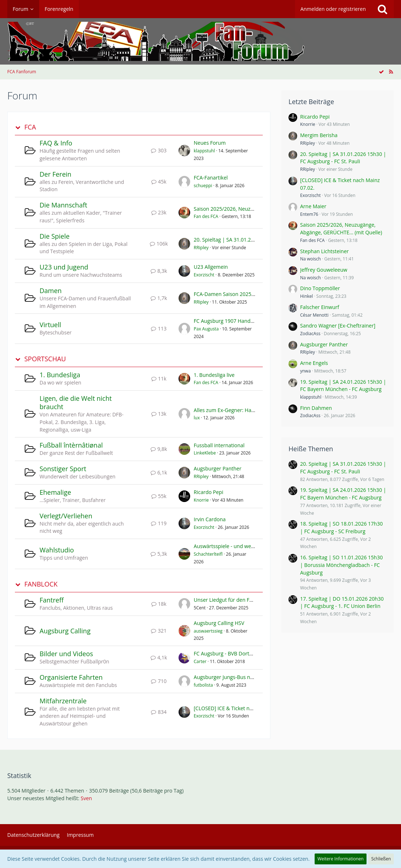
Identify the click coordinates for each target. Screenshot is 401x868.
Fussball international (219, 445)
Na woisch (310, 259)
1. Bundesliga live (214, 375)
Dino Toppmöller (320, 288)
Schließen (381, 859)
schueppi (203, 186)
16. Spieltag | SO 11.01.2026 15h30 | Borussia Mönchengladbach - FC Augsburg (341, 565)
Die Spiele (55, 236)
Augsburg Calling (65, 631)
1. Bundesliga (60, 375)
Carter (200, 661)
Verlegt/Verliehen (66, 516)
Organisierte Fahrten (71, 677)
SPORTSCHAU (45, 359)
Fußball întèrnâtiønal (71, 445)
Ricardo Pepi (208, 492)
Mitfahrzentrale (63, 701)
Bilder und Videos (66, 654)
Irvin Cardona (210, 519)
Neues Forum (210, 143)
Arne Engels (314, 363)
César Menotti (314, 315)
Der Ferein (56, 174)
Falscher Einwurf (320, 307)
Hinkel (306, 296)
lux (197, 418)
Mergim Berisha (319, 135)
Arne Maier (313, 206)
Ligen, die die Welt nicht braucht (76, 402)
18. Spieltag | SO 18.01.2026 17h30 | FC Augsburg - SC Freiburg (341, 527)
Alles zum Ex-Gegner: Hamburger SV (236, 410)
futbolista (203, 685)
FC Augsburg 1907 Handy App (229, 321)
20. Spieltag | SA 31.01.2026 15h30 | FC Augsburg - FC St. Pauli (343, 158)
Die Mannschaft (63, 205)
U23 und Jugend (64, 267)
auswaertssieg (208, 631)
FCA (30, 127)
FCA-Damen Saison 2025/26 (226, 294)
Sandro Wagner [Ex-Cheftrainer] (338, 326)
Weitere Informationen (341, 859)
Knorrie (201, 500)
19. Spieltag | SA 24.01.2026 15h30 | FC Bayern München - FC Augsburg (343, 386)
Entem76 (309, 214)
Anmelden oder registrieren (333, 9)
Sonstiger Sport (63, 469)
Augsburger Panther (218, 468)
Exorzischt (204, 275)
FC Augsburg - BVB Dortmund (229, 653)
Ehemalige (55, 492)
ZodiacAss (310, 334)
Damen (51, 291)
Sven (86, 798)
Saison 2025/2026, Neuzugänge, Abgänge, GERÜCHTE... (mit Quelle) (341, 229)
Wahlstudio (57, 550)
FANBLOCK (41, 584)
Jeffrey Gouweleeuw (324, 270)
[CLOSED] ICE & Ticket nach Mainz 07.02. (242, 708)
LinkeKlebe (205, 453)
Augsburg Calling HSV (219, 623)
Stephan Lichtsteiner (324, 251)
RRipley (201, 248)
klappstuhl (204, 151)
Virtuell (50, 325)
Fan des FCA (206, 216)
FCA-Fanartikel (211, 178)
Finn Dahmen (316, 408)
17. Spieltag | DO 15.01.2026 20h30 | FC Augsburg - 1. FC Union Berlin (342, 602)
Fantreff (52, 600)
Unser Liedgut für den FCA (225, 600)
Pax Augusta (206, 329)
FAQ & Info (56, 143)
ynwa (305, 371)
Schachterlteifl (208, 554)
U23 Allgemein (211, 267)
